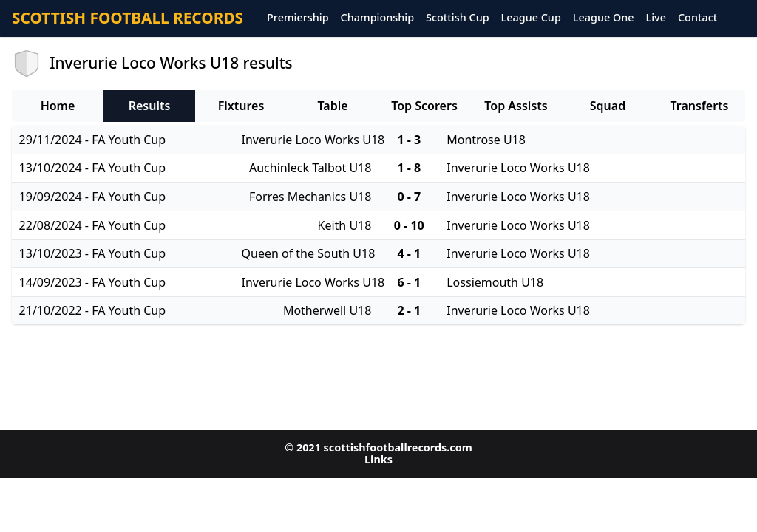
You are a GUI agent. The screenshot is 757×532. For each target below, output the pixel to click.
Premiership (298, 18)
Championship (377, 18)
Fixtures (241, 106)
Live (656, 18)
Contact (697, 18)
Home (58, 106)
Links (378, 459)
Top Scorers (424, 106)
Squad (608, 106)
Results (150, 106)
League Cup (531, 18)
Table (332, 106)
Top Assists (516, 106)
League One (604, 18)
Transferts (699, 106)
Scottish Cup (458, 18)
